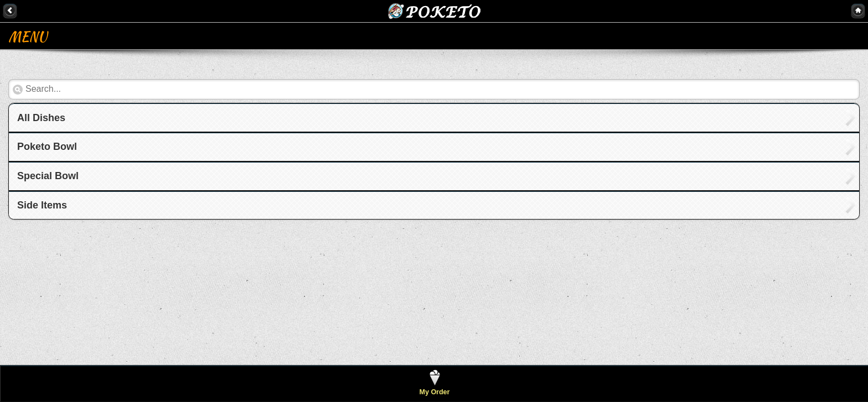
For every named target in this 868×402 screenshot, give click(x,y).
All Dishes (41, 118)
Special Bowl (48, 176)
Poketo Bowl (47, 147)
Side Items (42, 205)
